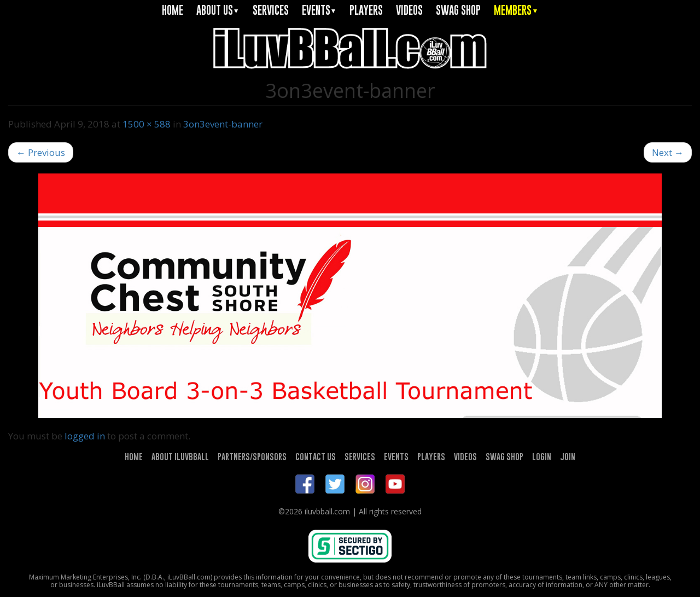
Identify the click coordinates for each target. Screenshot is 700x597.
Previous (41, 152)
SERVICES (271, 10)
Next (668, 152)
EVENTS (319, 10)
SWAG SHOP (458, 10)
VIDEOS (409, 10)
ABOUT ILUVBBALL (180, 456)
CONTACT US (316, 456)
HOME (173, 10)
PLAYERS (366, 10)
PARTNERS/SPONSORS (252, 456)
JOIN (568, 456)
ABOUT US (218, 10)
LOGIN (542, 456)
